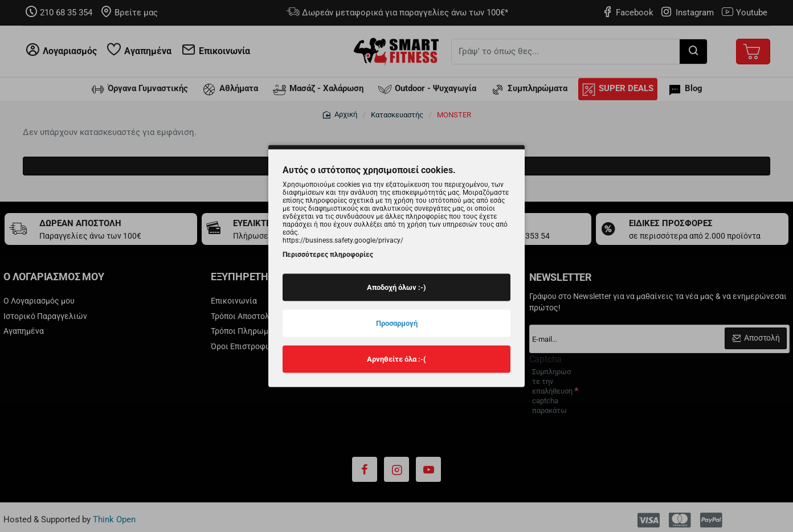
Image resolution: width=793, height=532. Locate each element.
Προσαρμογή (397, 323)
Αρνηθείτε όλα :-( (396, 359)
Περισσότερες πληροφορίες (328, 254)
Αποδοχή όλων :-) (396, 287)
